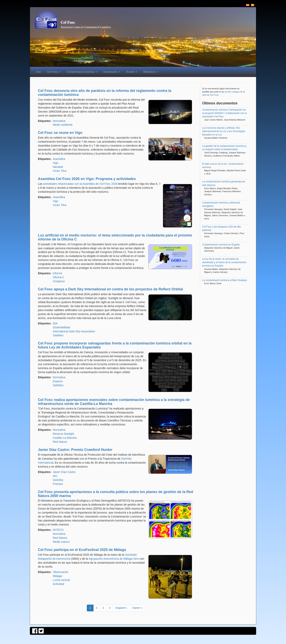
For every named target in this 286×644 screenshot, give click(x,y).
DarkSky (58, 480)
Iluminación (112, 72)
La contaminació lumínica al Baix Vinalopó (225, 280)
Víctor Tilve (60, 171)
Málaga (57, 576)
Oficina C (59, 277)
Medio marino (61, 542)
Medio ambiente (63, 125)
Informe (57, 273)
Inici (38, 72)
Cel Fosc (68, 22)
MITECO (58, 530)
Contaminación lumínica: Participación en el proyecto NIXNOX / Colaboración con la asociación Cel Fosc (224, 113)
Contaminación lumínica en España (221, 245)
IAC (55, 476)
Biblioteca (151, 72)
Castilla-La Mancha (65, 438)
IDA (55, 323)
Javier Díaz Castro (64, 472)
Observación (61, 572)
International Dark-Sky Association (74, 331)
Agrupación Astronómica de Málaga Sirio (114, 559)
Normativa (59, 121)
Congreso (59, 281)
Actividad (58, 584)
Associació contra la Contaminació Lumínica (86, 27)
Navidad (58, 167)
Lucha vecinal (61, 580)
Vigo (56, 163)
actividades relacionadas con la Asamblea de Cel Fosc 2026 (80, 184)
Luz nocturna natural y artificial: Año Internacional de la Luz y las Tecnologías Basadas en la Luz (224, 131)
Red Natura (60, 442)
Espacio (58, 381)
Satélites (58, 335)
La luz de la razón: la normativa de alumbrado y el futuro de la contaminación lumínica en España (224, 262)
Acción (132, 72)
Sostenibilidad (61, 327)
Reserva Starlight (63, 434)
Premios (58, 484)
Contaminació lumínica (82, 72)
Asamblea (59, 159)
